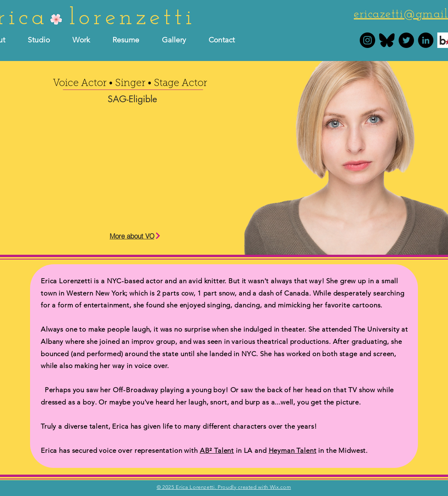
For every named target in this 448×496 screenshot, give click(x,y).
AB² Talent (217, 450)
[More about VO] (135, 236)
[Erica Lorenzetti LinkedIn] (426, 40)
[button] (131, 40)
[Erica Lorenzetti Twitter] (406, 40)
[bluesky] (387, 40)
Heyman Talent (293, 450)
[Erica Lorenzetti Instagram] (367, 40)
